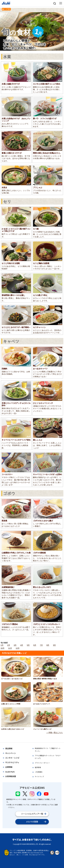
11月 (10, 648)
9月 (54, 645)
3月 (15, 645)
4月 (22, 645)
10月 (3, 648)
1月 (2, 645)
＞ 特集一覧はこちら (55, 733)
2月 (9, 645)
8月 (48, 645)
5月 (28, 645)
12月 (18, 648)
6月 (35, 645)
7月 (41, 645)
